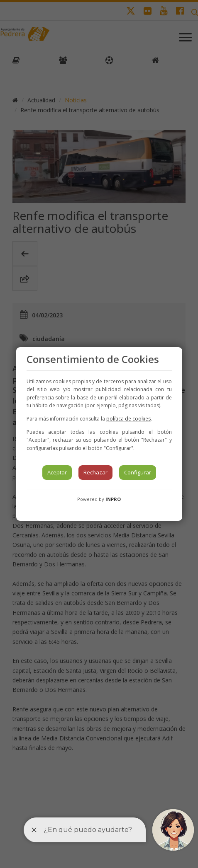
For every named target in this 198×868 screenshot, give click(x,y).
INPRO (113, 499)
